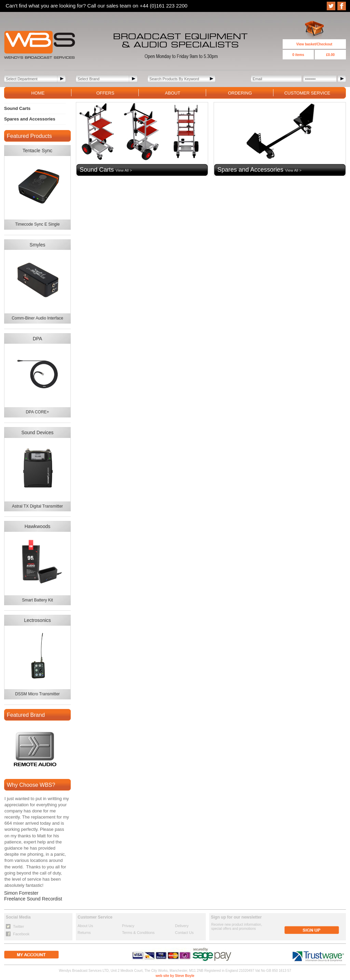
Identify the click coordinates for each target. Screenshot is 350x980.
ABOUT (173, 93)
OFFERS (105, 93)
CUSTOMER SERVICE (307, 93)
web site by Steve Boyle (175, 976)
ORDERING (240, 93)
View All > (124, 170)
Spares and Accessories (30, 119)
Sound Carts (17, 108)
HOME (38, 93)
